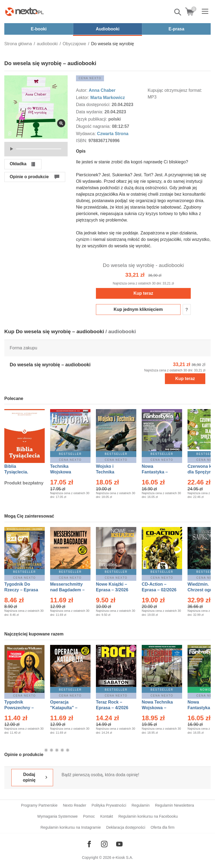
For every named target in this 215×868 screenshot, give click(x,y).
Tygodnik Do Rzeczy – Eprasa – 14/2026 (21, 590)
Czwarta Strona (113, 134)
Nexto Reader (74, 805)
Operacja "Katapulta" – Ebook (64, 708)
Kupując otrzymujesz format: (175, 90)
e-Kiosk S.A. (123, 858)
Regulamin (141, 805)
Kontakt (107, 816)
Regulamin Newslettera (174, 805)
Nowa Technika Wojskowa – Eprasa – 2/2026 (158, 708)
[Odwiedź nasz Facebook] (89, 844)
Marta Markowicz (107, 98)
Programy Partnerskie (39, 805)
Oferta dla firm (163, 827)
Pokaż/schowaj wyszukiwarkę (178, 12)
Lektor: (83, 98)
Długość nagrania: (94, 126)
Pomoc (89, 816)
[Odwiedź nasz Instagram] (104, 844)
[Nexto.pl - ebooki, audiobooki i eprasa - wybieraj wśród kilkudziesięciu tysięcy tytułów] (25, 12)
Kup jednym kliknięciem (138, 309)
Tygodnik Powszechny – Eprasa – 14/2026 (22, 708)
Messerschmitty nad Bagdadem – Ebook (67, 590)
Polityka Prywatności (109, 805)
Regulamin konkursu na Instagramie (71, 827)
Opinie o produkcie (29, 177)
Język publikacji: (92, 119)
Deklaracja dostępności (126, 827)
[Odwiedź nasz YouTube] (119, 844)
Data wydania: (90, 112)
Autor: (82, 90)
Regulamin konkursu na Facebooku (148, 816)
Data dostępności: (94, 105)
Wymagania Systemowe (57, 816)
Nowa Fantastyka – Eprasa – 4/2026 (158, 472)
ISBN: (82, 141)
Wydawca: (86, 134)
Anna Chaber (102, 90)
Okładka (18, 164)
